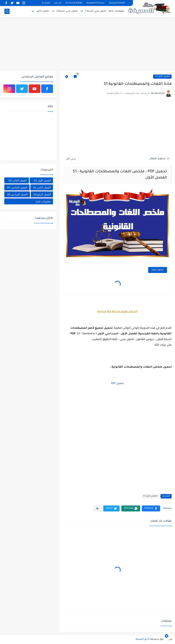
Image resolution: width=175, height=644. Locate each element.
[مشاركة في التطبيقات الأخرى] (97, 508)
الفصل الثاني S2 (42, 187)
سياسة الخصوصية (96, 3)
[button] (151, 508)
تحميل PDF (117, 384)
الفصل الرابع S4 (42, 194)
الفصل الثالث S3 (18, 180)
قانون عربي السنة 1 (96, 11)
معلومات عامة (116, 11)
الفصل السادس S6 (17, 194)
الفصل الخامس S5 (17, 187)
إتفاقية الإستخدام (74, 3)
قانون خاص (42, 11)
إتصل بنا (46, 3)
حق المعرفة (142, 639)
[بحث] (7, 11)
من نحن (58, 3)
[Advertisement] (87, 44)
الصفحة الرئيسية (117, 3)
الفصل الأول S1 (162, 77)
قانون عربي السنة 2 (67, 11)
